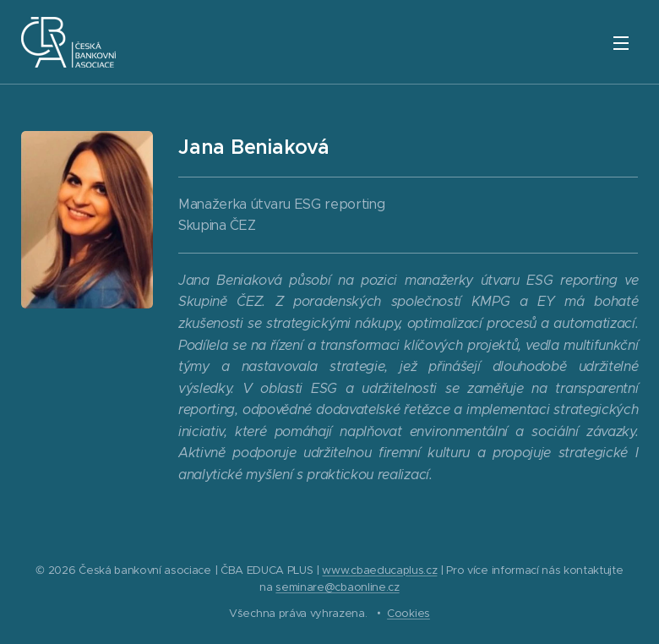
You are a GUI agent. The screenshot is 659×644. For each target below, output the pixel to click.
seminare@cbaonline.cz (337, 587)
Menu (621, 43)
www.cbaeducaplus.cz (379, 570)
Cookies (408, 613)
